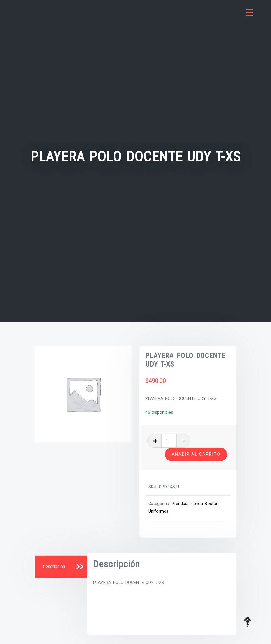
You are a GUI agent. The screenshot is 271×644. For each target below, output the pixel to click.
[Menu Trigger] (249, 13)
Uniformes (158, 511)
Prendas (179, 504)
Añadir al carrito (196, 454)
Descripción (54, 567)
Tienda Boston (204, 504)
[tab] (62, 567)
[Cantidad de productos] (169, 441)
